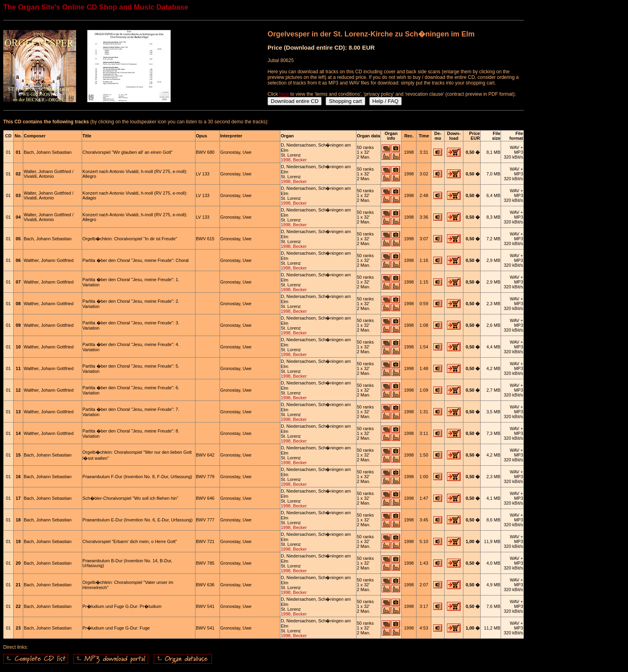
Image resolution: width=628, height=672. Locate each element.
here (284, 94)
